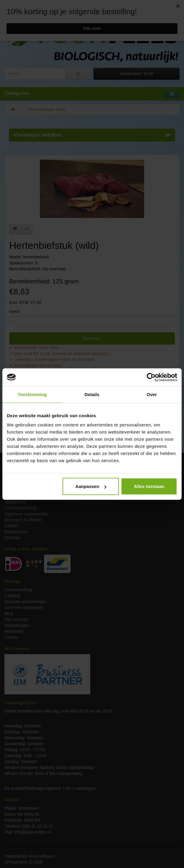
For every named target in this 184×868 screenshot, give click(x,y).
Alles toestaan (149, 486)
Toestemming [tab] (32, 394)
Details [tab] (92, 394)
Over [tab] (152, 394)
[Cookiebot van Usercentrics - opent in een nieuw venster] (151, 377)
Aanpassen (91, 486)
